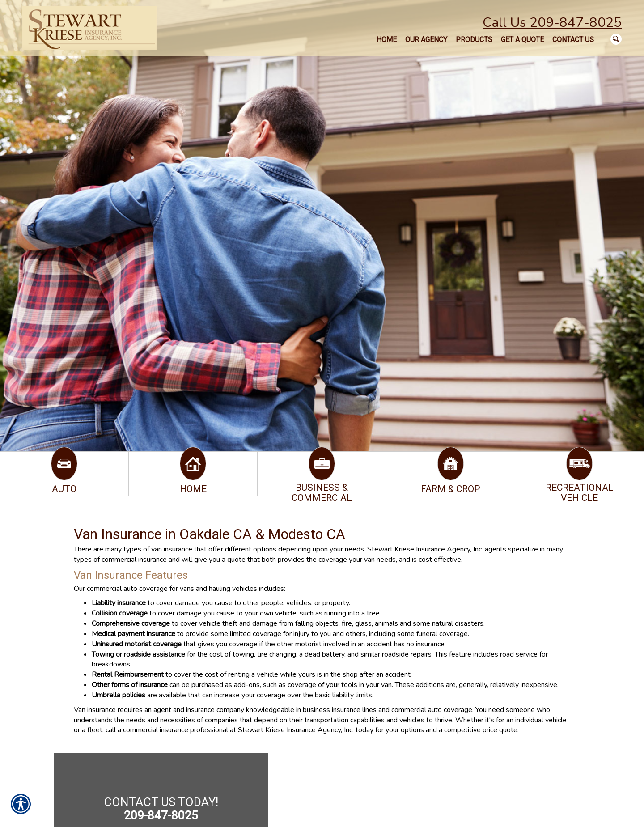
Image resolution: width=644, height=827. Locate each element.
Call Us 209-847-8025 (552, 23)
